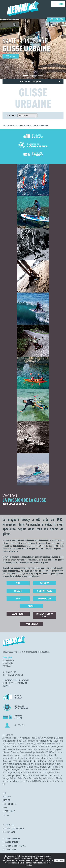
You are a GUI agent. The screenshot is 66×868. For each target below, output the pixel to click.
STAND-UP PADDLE (9, 804)
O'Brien (53, 761)
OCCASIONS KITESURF (11, 842)
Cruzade (26, 744)
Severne (32, 770)
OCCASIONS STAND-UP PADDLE (14, 846)
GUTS (46, 752)
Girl (31, 752)
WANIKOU (35, 781)
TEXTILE (6, 815)
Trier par (11, 115)
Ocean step (10, 764)
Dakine (42, 744)
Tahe (31, 778)
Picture (36, 764)
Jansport (47, 755)
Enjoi (20, 749)
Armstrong (52, 738)
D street (32, 744)
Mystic (10, 761)
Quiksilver (12, 767)
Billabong (8, 741)
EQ (28, 749)
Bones (19, 741)
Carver (29, 741)
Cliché (61, 741)
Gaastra (27, 752)
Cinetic (50, 741)
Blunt (14, 741)
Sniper (34, 773)
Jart (52, 755)
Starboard (36, 775)
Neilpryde (26, 761)
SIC (44, 770)
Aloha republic (32, 738)
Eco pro (61, 747)
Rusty (4, 770)
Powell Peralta (49, 764)
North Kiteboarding (40, 761)
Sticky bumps (44, 775)
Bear (62, 738)
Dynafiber (48, 747)
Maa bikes (38, 758)
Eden (4, 749)
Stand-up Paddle (45, 591)
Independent (36, 755)
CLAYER (55, 741)
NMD (31, 761)
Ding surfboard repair (9, 747)
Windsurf (45, 583)
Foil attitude (6, 752)
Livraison (7, 686)
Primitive (58, 764)
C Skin (24, 741)
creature (13, 744)
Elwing (15, 749)
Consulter (11, 56)
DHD (53, 744)
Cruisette (20, 744)
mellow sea (58, 758)
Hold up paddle (17, 755)
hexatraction (7, 755)
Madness (45, 758)
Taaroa (26, 778)
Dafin (37, 744)
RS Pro (61, 767)
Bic (4, 741)
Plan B (42, 764)
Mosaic (5, 761)
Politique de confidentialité (15, 683)
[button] (25, 75)
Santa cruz (21, 770)
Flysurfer (59, 749)
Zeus (58, 781)
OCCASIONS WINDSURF (11, 838)
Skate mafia (6, 773)
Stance (29, 775)
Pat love (31, 764)
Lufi (33, 758)
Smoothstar (27, 773)
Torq (41, 778)
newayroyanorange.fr (15, 675)
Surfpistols (14, 778)
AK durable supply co (12, 738)
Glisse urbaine (45, 598)
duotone (41, 747)
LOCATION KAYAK (9, 832)
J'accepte (60, 860)
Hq (30, 755)
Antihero (41, 738)
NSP (48, 761)
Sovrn (9, 775)
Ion (42, 755)
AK (3, 738)
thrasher (36, 778)
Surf (18, 583)
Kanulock (6, 758)
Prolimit (5, 767)
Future (22, 752)
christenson (43, 741)
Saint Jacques (12, 770)
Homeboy (25, 755)
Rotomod (43, 767)
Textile (31, 606)
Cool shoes (6, 744)
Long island (23, 758)
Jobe (55, 755)
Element (9, 749)
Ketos (11, 758)
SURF (5, 793)
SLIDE (13, 773)
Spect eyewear (16, 775)
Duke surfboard (33, 747)
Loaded (16, 758)
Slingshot (19, 773)
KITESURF (6, 800)
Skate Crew (56, 770)
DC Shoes (48, 744)
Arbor (46, 738)
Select (27, 770)
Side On (49, 770)
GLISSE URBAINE (9, 811)
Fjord (50, 749)
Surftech (21, 778)
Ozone (25, 764)
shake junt (39, 770)
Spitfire (24, 775)
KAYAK (5, 807)
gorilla (36, 752)
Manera (52, 758)
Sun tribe (52, 775)
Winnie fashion (44, 781)
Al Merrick (23, 738)
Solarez (57, 773)
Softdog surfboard (42, 773)
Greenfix (41, 752)
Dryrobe (24, 747)
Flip (54, 749)
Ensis (24, 749)
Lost (29, 758)
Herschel (60, 752)
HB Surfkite (53, 752)
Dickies (58, 744)
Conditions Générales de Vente (16, 680)
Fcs (47, 749)
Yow (51, 781)
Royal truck (50, 767)
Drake (19, 747)
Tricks (54, 778)
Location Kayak (31, 624)
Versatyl (29, 781)
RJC (38, 767)
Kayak (18, 598)
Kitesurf (18, 591)
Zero (55, 781)
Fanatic (43, 749)
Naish (15, 761)
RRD (56, 767)
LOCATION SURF (9, 825)
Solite (4, 775)
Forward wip (15, 752)
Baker (58, 738)
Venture (22, 781)
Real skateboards (21, 767)
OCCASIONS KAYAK (9, 849)
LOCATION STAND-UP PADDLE (13, 828)
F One (38, 749)
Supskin (59, 775)
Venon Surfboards (13, 781)
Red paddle (32, 767)
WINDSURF (7, 797)
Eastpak (55, 747)
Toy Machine (47, 778)
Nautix (20, 761)
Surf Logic (6, 778)
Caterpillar (35, 741)
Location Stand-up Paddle (45, 615)
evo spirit (32, 749)
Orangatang (19, 764)
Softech (52, 773)
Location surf (18, 614)
